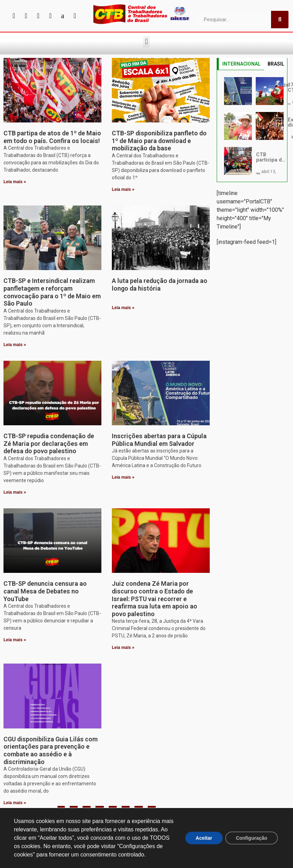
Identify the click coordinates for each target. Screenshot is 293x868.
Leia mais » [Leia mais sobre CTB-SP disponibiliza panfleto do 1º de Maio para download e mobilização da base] (123, 189)
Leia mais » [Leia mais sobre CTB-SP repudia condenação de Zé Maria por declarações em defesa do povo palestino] (15, 492)
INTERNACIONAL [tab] (241, 64)
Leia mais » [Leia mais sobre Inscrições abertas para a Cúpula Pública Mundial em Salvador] (123, 477)
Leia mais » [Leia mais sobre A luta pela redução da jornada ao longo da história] (123, 308)
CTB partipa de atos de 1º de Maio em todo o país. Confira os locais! (52, 137)
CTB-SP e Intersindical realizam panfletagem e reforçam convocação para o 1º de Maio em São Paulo (52, 292)
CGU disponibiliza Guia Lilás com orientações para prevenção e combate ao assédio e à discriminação (51, 750)
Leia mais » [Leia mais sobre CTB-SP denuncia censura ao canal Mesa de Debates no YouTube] (15, 640)
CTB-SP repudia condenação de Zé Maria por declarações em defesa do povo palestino (49, 443)
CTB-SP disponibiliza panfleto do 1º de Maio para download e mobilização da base (159, 141)
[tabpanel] (252, 126)
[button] (146, 42)
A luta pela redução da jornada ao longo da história (160, 285)
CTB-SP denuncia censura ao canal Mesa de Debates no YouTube (45, 591)
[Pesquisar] (280, 20)
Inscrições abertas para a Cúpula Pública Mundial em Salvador (159, 440)
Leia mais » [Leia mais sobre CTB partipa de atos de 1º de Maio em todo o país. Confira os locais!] (15, 182)
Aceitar (204, 838)
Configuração (252, 838)
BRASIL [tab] (276, 64)
